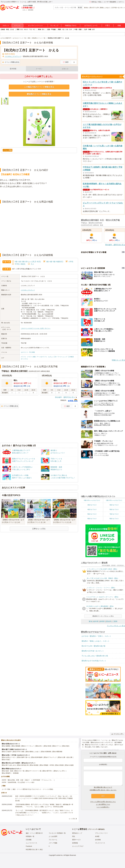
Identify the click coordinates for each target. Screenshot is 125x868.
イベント (17, 26)
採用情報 (75, 843)
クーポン (39, 69)
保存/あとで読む (96, 2)
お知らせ (65, 69)
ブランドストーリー (101, 833)
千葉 (30, 29)
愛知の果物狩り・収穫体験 (10, 773)
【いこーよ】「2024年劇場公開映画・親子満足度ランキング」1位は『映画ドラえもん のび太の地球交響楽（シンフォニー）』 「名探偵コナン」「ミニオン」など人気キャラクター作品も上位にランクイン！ (44, 813)
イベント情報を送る (11, 62)
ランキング (54, 26)
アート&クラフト (42, 357)
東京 (22, 29)
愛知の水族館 (69, 765)
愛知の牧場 (48, 746)
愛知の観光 (66, 746)
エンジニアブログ (78, 846)
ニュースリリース (31, 843)
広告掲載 (29, 840)
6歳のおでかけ (92, 514)
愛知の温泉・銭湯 (7, 771)
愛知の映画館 (34, 765)
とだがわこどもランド (28, 290)
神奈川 (26, 29)
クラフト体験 (31, 357)
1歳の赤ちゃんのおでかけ (114, 500)
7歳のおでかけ (114, 514)
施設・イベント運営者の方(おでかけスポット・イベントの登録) (33, 789)
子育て (108, 26)
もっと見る (72, 819)
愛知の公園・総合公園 (65, 757)
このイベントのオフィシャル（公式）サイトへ (36, 328)
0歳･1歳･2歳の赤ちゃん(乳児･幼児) (28, 262)
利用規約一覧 (30, 836)
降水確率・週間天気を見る (65, 397)
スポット (6, 26)
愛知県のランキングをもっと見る (103, 616)
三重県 (115, 621)
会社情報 (98, 840)
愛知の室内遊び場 (23, 765)
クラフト (24, 357)
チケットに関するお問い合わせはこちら (103, 802)
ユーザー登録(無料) (110, 2)
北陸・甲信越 (51, 29)
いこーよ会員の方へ (103, 807)
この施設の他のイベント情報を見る (39, 87)
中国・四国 (78, 29)
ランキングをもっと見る (116, 626)
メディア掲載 (53, 843)
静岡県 (102, 621)
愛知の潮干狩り (48, 771)
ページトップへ (117, 734)
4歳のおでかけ (92, 509)
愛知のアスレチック (50, 757)
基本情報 (13, 69)
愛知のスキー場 (19, 771)
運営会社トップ (77, 833)
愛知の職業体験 (57, 752)
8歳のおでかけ (92, 519)
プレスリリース (100, 843)
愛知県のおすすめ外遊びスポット (94, 661)
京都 (67, 29)
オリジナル (24, 359)
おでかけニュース (91, 26)
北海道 (12, 29)
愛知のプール (57, 746)
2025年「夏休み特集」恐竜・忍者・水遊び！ (16, 780)
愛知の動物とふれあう (33, 752)
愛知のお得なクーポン (9, 757)
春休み (86, 8)
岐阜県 (96, 621)
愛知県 (109, 621)
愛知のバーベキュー (28, 746)
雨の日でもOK (94, 8)
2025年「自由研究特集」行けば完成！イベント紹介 (18, 782)
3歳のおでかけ (114, 505)
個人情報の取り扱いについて (103, 787)
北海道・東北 (5, 29)
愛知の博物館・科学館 (47, 765)
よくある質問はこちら (103, 804)
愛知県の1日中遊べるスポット (93, 651)
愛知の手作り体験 (19, 752)
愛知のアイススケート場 (33, 771)
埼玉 (34, 29)
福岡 (93, 29)
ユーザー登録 (6, 789)
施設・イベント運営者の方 (34, 833)
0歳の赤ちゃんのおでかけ (92, 500)
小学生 (71, 262)
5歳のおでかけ (114, 509)
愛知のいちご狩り (60, 771)
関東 (18, 29)
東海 (39, 29)
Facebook (29, 846)
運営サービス (76, 840)
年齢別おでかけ (71, 26)
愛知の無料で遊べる (24, 757)
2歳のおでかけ (92, 505)
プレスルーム (53, 840)
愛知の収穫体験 (46, 752)
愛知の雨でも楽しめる (9, 765)
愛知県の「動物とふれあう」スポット (96, 641)
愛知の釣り (39, 746)
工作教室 (71, 357)
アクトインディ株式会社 (96, 829)
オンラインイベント (35, 26)
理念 (74, 836)
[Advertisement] (39, 194)
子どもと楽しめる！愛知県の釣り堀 (95, 656)
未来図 (97, 836)
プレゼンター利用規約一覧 (57, 833)
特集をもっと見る (118, 360)
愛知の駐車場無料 (37, 757)
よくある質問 (53, 836)
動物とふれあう (105, 8)
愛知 (43, 29)
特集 (119, 26)
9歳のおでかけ (114, 519)
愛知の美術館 (60, 765)
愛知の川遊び (6, 760)
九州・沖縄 (88, 29)
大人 (32, 264)
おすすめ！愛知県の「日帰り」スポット (96, 636)
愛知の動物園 (16, 746)
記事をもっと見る (39, 529)
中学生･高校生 (20, 264)
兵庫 (70, 29)
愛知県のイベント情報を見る (39, 94)
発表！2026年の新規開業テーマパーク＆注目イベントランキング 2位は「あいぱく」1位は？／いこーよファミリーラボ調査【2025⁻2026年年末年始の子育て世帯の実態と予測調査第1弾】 (44, 798)
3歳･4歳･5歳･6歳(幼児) (55, 262)
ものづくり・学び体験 (28, 352)
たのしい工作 (52, 357)
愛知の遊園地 (6, 746)
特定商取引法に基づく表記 (34, 850)
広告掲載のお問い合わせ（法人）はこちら (103, 790)
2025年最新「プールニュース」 (43, 780)
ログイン (121, 2)
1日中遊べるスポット (118, 8)
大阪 (63, 29)
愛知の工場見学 (7, 752)
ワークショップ (62, 357)
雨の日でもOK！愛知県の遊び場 (93, 646)
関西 (60, 29)
